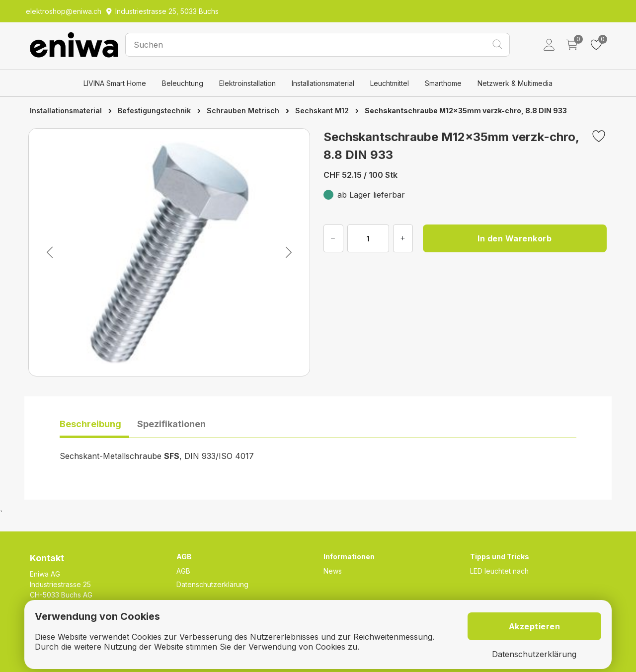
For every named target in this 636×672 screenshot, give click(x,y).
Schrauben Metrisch (243, 111)
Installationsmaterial (323, 83)
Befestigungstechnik (154, 111)
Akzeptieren (535, 626)
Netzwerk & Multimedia (515, 83)
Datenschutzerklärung (212, 584)
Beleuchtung (183, 83)
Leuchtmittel (390, 83)
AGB (183, 571)
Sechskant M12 (322, 111)
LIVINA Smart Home (115, 83)
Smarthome (443, 83)
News (333, 571)
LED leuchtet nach (499, 571)
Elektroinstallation (247, 83)
